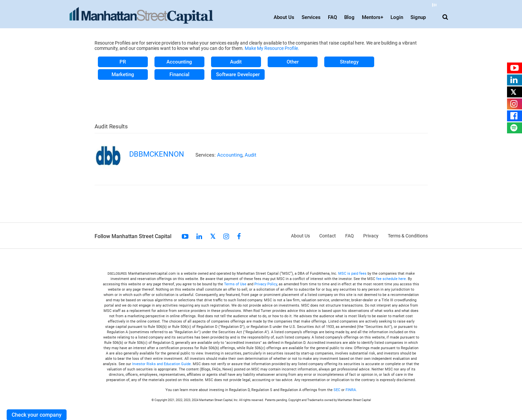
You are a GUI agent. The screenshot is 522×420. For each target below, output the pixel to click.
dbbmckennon (157, 154)
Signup (418, 17)
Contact (328, 236)
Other (293, 62)
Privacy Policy (266, 284)
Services (311, 17)
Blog (349, 17)
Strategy (349, 62)
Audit (236, 62)
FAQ (332, 17)
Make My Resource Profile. (272, 48)
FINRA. (351, 390)
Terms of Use (235, 284)
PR (123, 62)
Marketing (123, 74)
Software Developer (238, 74)
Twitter (213, 236)
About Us (284, 17)
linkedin (199, 236)
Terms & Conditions (408, 236)
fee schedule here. (391, 279)
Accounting (179, 62)
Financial (179, 74)
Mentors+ (373, 17)
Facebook (239, 236)
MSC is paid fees (352, 274)
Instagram (226, 236)
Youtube (185, 236)
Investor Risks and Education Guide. (162, 364)
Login (397, 17)
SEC (337, 390)
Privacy (371, 236)
